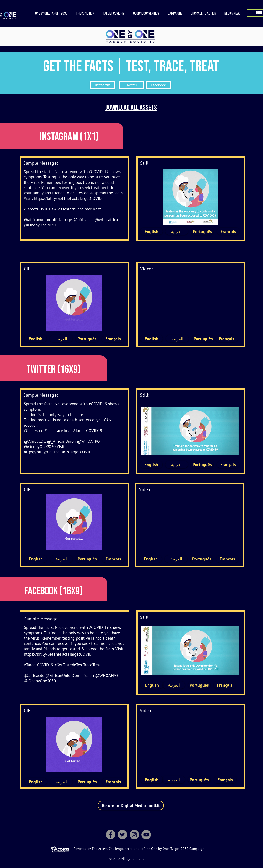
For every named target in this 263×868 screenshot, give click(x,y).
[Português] (202, 231)
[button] (85, 14)
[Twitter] (132, 85)
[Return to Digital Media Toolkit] (131, 805)
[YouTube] (146, 835)
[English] (151, 231)
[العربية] (177, 231)
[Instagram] (103, 85)
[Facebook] (158, 85)
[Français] (228, 231)
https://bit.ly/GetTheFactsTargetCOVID (68, 198)
